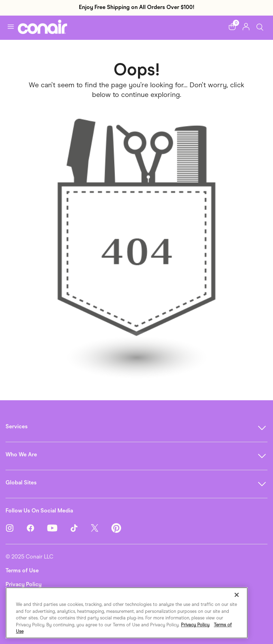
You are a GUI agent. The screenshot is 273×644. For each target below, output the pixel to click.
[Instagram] (16, 527)
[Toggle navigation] (11, 27)
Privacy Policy (24, 584)
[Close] (237, 595)
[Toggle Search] (260, 26)
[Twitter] (101, 527)
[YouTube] (58, 527)
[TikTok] (80, 527)
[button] (232, 27)
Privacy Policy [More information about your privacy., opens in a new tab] (195, 625)
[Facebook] (37, 527)
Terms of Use (22, 570)
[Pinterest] (116, 527)
